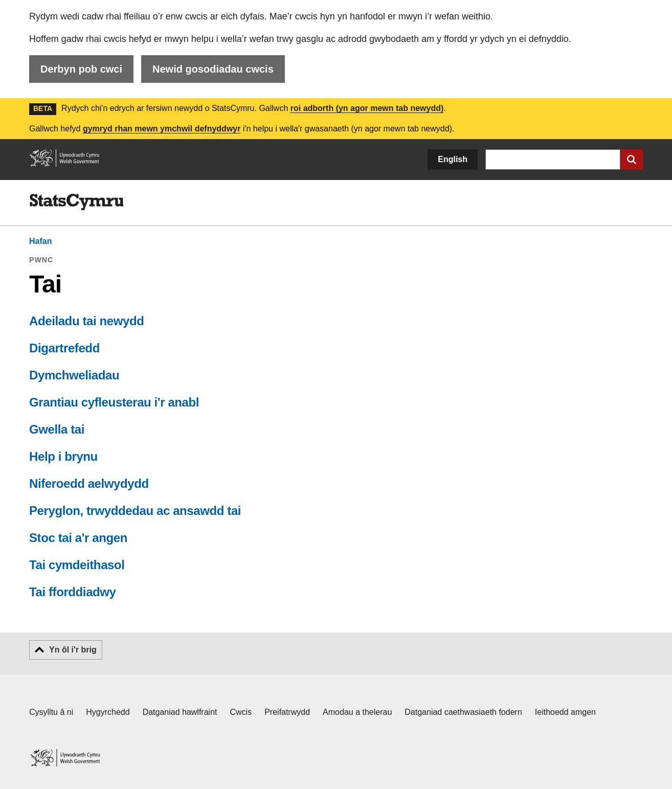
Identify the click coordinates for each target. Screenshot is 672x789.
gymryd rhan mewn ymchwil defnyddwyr (162, 129)
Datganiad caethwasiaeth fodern (463, 712)
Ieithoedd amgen (565, 712)
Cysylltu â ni (51, 712)
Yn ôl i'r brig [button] (73, 650)
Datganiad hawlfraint (180, 712)
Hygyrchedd (108, 712)
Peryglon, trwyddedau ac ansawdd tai (135, 511)
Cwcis (241, 712)
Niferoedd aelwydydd (89, 483)
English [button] (453, 159)
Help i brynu (63, 456)
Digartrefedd (64, 348)
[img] (76, 202)
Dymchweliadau (74, 375)
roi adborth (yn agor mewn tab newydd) (367, 108)
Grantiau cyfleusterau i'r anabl (114, 402)
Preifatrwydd (287, 712)
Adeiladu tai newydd (86, 321)
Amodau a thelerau (357, 712)
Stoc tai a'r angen (78, 538)
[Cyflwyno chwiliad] (632, 160)
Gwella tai (57, 429)
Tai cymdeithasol (77, 565)
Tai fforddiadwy (73, 592)
